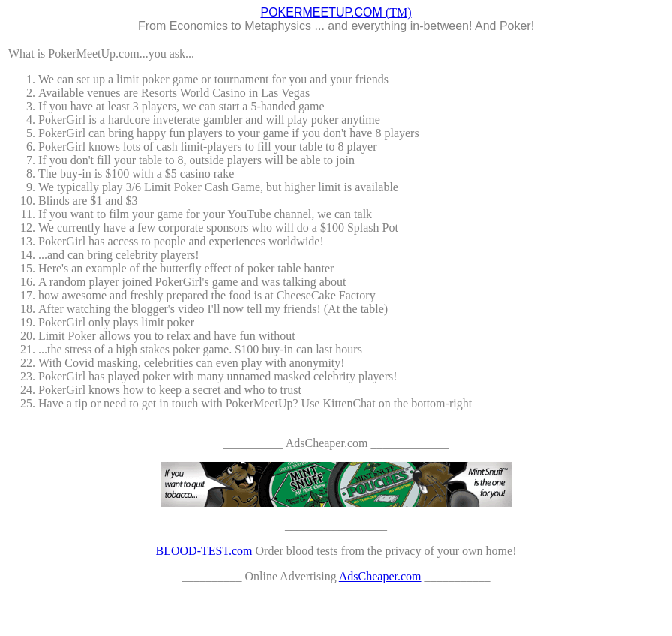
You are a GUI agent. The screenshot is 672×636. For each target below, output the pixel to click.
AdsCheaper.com (380, 576)
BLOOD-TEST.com (204, 551)
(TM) (336, 12)
